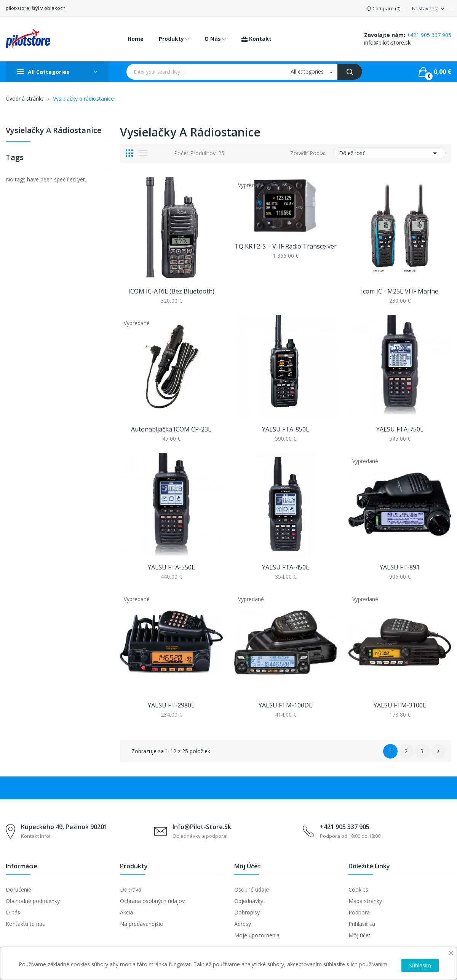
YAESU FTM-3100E (400, 705)
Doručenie (18, 889)
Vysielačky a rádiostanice (54, 131)
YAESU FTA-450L (286, 567)
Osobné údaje (252, 889)
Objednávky (249, 901)
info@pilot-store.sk (387, 43)
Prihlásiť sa (362, 924)
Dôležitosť (389, 153)
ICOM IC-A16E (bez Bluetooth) (171, 291)
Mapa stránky (365, 901)
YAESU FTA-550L (171, 567)
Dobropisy (247, 912)
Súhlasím (420, 965)
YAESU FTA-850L (286, 429)
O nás (13, 912)
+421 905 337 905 (429, 35)
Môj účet (360, 935)
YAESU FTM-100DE (285, 705)
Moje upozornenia (257, 935)
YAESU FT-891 (400, 567)
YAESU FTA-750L (400, 429)
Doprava (131, 889)
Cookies (358, 889)
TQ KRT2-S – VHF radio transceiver (286, 246)
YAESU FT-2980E (171, 705)
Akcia (126, 912)
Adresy (243, 924)
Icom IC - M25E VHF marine (400, 291)
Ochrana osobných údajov (152, 901)
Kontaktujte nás (25, 924)
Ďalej (438, 751)
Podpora (359, 912)
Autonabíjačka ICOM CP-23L (171, 429)
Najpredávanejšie (141, 924)
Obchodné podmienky (33, 901)
